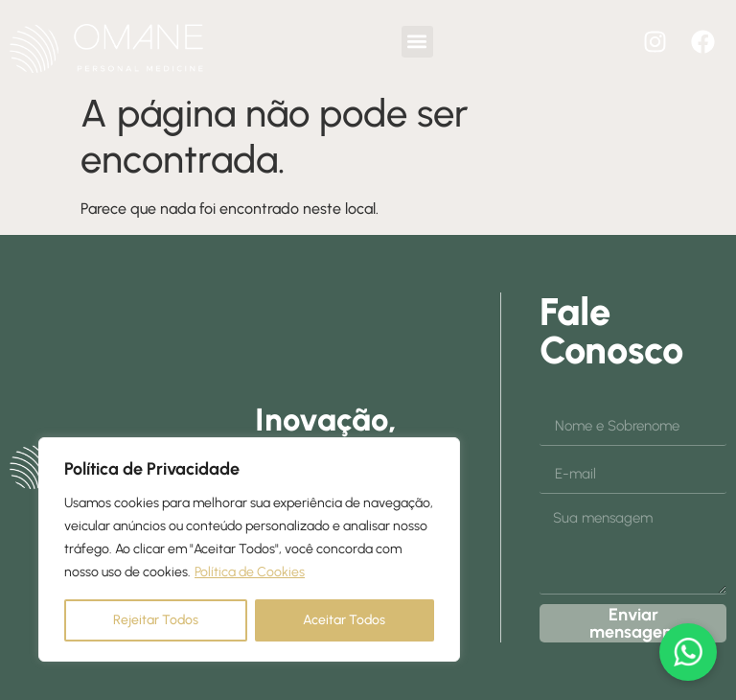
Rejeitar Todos (156, 620)
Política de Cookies (250, 572)
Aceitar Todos (344, 620)
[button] (417, 42)
